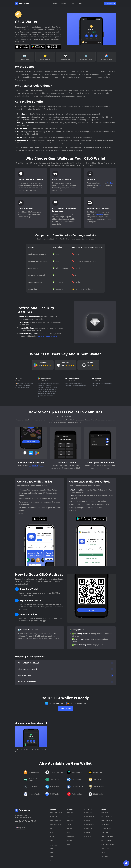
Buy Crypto (64, 3)
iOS (30, 465)
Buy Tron (87, 832)
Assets (55, 3)
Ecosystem (71, 836)
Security (70, 832)
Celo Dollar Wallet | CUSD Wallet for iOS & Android (31, 750)
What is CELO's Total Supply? (29, 663)
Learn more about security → (48, 336)
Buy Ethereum (89, 824)
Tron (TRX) (105, 832)
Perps (52, 840)
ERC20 (52, 848)
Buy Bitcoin (88, 812)
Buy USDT (87, 836)
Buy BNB (87, 820)
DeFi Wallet (53, 816)
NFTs (51, 832)
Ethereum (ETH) (107, 820)
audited (102, 185)
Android (35, 465)
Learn (80, 3)
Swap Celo (99, 214)
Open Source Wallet (56, 812)
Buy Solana (88, 828)
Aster (103, 852)
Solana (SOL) (106, 824)
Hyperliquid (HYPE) (108, 844)
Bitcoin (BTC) (106, 812)
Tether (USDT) (106, 828)
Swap (73, 3)
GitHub (110, 183)
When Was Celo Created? (28, 669)
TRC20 (52, 852)
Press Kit (70, 820)
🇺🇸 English (20, 828)
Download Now (110, 3)
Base (51, 860)
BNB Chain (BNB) (107, 816)
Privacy (69, 828)
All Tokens (105, 856)
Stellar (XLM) (106, 848)
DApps (52, 836)
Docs (69, 816)
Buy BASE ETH (89, 816)
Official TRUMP (106, 840)
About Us (70, 812)
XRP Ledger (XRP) (107, 836)
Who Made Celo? (24, 675)
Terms (69, 824)
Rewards (70, 844)
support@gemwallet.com (23, 817)
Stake (51, 828)
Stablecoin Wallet (55, 820)
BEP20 (52, 856)
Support (70, 840)
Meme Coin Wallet (56, 824)
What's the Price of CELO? (28, 682)
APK (42, 465)
